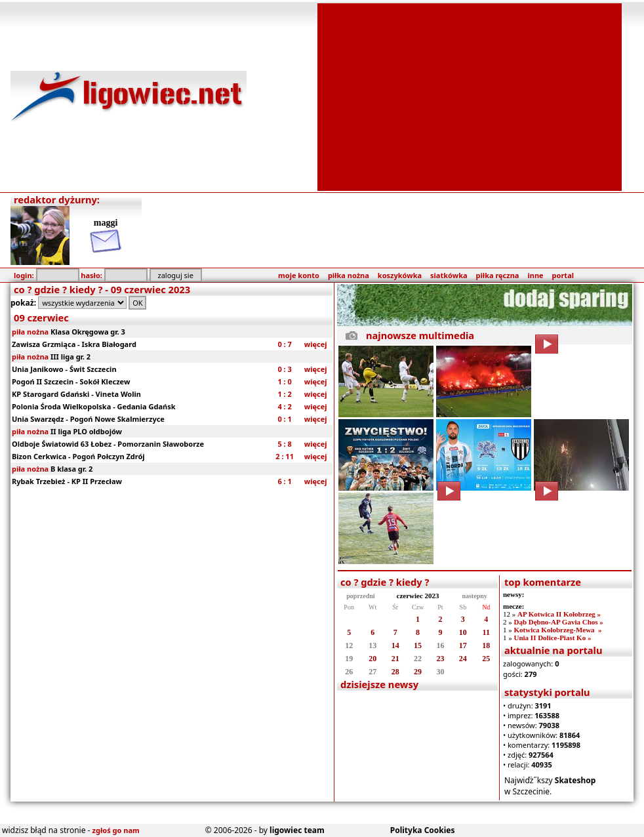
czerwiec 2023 (418, 596)
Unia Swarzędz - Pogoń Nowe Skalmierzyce (88, 419)
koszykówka (400, 275)
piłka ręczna (498, 275)
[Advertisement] (470, 96)
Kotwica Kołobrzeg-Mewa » (557, 630)
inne (535, 275)
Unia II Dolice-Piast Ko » (552, 638)
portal (563, 275)
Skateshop (575, 780)
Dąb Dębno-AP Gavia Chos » (558, 622)
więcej (316, 344)
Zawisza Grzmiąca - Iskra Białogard (74, 344)
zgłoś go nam (116, 830)
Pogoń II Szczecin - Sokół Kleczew (71, 381)
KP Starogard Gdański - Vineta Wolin (76, 394)
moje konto (299, 275)
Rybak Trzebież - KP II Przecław (67, 481)
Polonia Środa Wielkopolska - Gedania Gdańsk (93, 406)
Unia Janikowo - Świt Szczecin (64, 369)
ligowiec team (297, 830)
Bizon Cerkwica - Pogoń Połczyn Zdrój (78, 456)
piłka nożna (349, 275)
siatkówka (449, 275)
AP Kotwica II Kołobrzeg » (559, 614)
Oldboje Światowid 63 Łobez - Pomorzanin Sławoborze (108, 444)
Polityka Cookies (423, 830)
